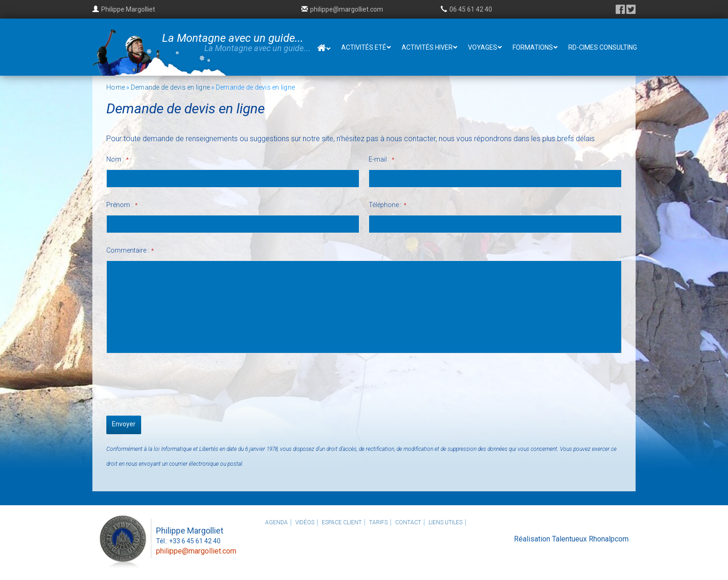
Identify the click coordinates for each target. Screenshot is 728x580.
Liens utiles (445, 522)
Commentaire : (130, 250)
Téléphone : (387, 205)
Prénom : (122, 205)
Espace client (342, 522)
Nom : (117, 159)
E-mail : (381, 159)
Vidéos (305, 522)
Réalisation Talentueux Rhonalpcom (571, 539)
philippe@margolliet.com (347, 9)
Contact (408, 522)
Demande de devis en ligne (170, 87)
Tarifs (378, 522)
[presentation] (177, 382)
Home (116, 87)
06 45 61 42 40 (471, 9)
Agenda (276, 522)
